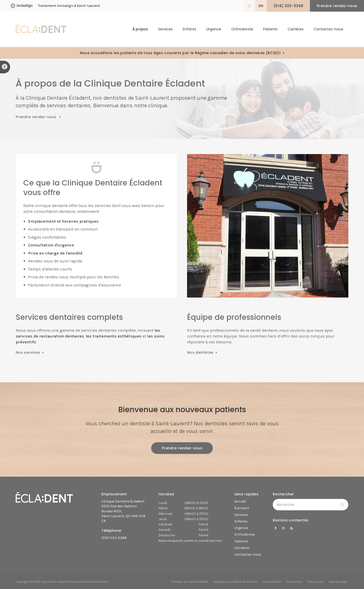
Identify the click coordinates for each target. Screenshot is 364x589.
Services (241, 515)
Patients (270, 29)
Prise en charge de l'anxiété (55, 253)
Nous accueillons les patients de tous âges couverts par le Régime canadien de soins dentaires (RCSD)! (180, 53)
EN (261, 6)
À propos (242, 508)
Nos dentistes (200, 352)
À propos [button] (140, 29)
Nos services (28, 352)
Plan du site (315, 582)
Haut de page (338, 582)
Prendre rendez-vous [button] (337, 6)
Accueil (240, 501)
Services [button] (165, 29)
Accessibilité (272, 582)
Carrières (296, 29)
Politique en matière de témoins (236, 582)
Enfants (189, 29)
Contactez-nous (328, 29)
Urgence (214, 29)
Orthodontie (244, 534)
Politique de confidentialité (190, 582)
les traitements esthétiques (113, 336)
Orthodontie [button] (242, 29)
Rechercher (294, 582)
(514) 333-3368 (114, 538)
